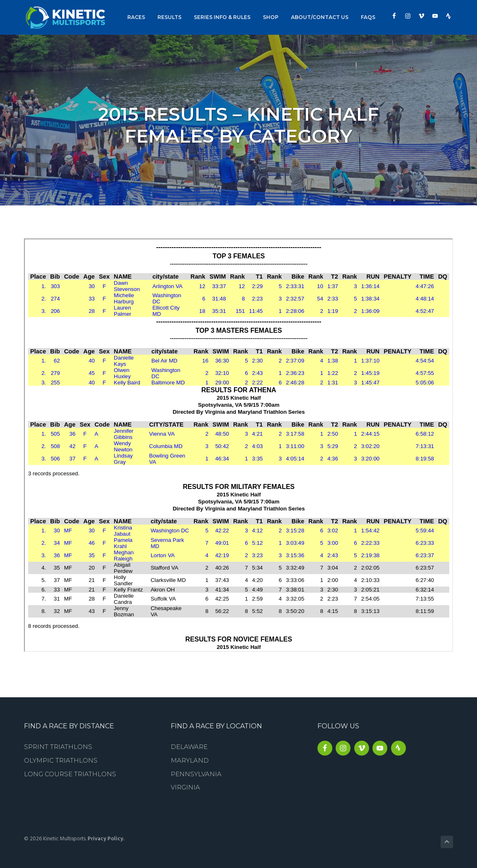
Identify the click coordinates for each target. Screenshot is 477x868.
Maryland (190, 760)
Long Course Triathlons (70, 774)
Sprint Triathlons (58, 747)
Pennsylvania (196, 774)
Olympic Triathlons (61, 760)
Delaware (189, 747)
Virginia (185, 787)
